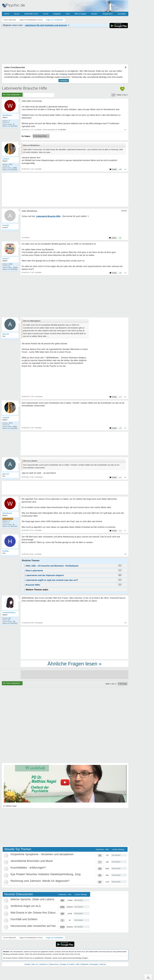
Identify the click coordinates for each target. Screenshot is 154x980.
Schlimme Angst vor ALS (26, 906)
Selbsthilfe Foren (31, 14)
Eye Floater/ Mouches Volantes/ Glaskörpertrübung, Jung (46, 874)
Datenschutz (54, 964)
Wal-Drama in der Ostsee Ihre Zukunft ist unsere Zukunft (45, 913)
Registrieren (108, 14)
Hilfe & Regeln (80, 14)
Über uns (35, 964)
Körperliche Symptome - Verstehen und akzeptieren (42, 854)
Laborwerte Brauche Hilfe (24, 88)
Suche (46, 14)
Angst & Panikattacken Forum (31, 938)
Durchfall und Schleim (24, 919)
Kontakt (27, 964)
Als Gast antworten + (12, 95)
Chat (68, 14)
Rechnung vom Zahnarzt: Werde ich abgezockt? (40, 881)
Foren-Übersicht (10, 938)
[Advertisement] (74, 643)
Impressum (44, 964)
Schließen (64, 81)
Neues (17, 14)
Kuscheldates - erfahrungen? (28, 868)
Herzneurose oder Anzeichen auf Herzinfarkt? (38, 926)
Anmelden (122, 14)
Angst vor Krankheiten (55, 938)
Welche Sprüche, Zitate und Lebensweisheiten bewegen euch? (49, 899)
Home (7, 14)
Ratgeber (57, 14)
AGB (77, 964)
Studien (94, 14)
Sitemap (103, 964)
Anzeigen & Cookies (67, 964)
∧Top (148, 977)
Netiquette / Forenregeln (89, 964)
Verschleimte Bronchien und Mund (31, 861)
